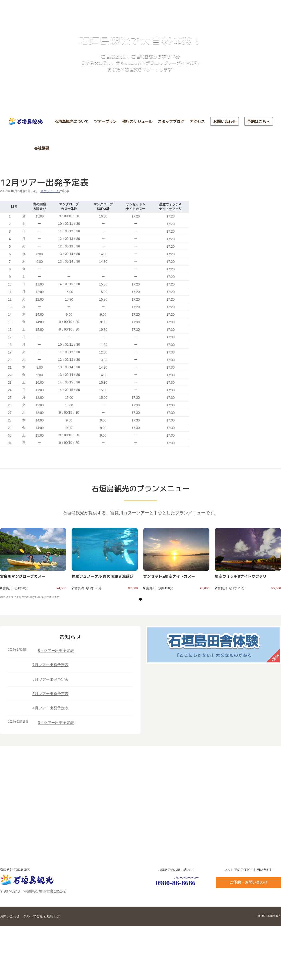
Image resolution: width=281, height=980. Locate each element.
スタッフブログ (171, 121)
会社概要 (42, 148)
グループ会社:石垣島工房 (41, 916)
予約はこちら (259, 121)
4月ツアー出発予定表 (51, 708)
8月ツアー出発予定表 (56, 651)
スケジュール (50, 191)
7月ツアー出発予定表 (51, 665)
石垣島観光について (72, 121)
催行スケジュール (137, 121)
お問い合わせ (225, 121)
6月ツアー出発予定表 (51, 679)
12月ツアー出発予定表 (44, 182)
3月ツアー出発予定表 (56, 723)
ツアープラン (105, 121)
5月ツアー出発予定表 (51, 694)
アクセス (197, 121)
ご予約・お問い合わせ (249, 882)
